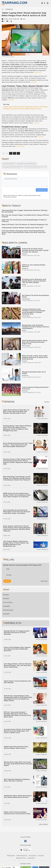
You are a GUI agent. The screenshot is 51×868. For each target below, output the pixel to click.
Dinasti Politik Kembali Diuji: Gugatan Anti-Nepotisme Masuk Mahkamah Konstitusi (17, 649)
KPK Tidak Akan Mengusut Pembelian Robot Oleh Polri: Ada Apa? (17, 780)
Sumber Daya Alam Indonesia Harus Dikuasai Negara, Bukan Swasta (16, 747)
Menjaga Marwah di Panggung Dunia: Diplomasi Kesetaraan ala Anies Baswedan (17, 633)
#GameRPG (7, 606)
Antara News (20, 146)
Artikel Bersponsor (22, 856)
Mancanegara (26, 299)
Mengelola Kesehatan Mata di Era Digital (34, 373)
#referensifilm (8, 602)
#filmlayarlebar (8, 610)
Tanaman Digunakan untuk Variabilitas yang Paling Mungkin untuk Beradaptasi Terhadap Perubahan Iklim (34, 311)
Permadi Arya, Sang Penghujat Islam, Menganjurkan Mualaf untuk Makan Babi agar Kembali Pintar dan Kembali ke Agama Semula (18, 698)
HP (46, 167)
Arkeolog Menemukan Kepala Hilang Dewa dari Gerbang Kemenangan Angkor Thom (35, 342)
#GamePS (6, 599)
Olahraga (25, 391)
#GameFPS (6, 614)
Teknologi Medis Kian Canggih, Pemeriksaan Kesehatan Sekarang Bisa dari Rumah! (25, 211)
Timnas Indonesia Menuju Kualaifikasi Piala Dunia (35, 388)
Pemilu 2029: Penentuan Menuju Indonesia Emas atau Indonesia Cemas (17, 813)
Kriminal (25, 361)
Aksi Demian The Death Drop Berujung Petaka (35, 296)
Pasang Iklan (33, 856)
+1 (41, 72)
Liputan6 (37, 72)
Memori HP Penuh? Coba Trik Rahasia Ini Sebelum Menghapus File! (25, 224)
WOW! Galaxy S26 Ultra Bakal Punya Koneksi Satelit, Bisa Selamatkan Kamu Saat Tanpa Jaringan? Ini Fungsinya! (17, 495)
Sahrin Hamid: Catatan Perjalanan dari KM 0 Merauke (17, 682)
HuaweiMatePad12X (9, 164)
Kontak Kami (31, 858)
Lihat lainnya (43, 824)
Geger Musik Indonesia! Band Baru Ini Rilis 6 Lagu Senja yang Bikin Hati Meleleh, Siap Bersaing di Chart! (16, 412)
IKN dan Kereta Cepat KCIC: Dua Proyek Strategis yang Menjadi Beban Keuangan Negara (18, 764)
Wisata (24, 330)
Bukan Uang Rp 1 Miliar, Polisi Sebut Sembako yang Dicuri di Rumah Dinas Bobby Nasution (35, 357)
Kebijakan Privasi (21, 858)
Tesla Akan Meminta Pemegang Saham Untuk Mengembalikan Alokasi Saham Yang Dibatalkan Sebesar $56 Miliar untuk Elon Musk (24, 232)
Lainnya (47, 402)
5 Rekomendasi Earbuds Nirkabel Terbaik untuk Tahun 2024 (23, 228)
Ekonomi (25, 254)
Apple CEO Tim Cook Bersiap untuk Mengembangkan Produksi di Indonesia (24, 221)
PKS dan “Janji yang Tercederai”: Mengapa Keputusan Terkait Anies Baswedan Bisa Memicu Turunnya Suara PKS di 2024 (17, 715)
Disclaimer (41, 856)
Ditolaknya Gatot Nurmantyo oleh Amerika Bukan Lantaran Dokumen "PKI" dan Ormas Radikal (34, 281)
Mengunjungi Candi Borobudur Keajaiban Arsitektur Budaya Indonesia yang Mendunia (36, 327)
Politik (24, 284)
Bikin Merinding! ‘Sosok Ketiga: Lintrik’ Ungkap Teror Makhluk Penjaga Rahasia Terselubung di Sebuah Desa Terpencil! (17, 478)
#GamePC (6, 595)
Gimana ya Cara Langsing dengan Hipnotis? (34, 266)
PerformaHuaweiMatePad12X (33, 167)
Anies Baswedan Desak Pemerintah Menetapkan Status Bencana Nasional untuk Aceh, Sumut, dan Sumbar (17, 512)
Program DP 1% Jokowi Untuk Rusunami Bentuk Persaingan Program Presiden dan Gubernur (35, 250)
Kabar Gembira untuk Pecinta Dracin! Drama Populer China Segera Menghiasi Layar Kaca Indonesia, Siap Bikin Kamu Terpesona (17, 528)
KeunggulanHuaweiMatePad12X (12, 167)
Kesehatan (25, 268)
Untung (8, 575)
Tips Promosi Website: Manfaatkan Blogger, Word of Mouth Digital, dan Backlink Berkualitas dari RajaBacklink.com (16, 544)
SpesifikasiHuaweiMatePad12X (27, 164)
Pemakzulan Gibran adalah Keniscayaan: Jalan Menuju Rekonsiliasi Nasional (18, 796)
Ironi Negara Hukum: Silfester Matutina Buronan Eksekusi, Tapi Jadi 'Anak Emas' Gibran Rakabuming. (18, 665)
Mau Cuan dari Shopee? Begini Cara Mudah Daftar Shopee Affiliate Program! (25, 216)
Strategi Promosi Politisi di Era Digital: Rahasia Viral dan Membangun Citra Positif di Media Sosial (18, 731)
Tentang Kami (11, 856)
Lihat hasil (44, 581)
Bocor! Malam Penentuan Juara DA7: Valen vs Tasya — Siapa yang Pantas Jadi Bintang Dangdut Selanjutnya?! (18, 445)
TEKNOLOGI (9, 9)
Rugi (7, 569)
